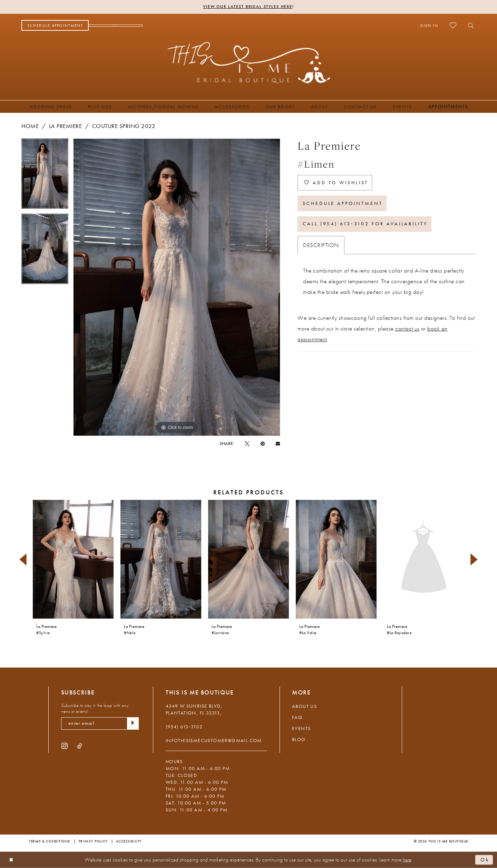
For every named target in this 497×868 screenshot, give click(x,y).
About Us (304, 706)
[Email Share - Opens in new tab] (278, 443)
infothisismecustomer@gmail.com (214, 740)
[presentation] (73, 559)
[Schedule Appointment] (55, 26)
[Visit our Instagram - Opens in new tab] (65, 746)
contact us (407, 328)
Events (301, 728)
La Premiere (66, 126)
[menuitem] (55, 26)
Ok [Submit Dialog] (485, 860)
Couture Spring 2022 (124, 126)
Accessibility (129, 841)
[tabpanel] (45, 176)
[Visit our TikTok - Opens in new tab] (80, 746)
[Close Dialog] (11, 860)
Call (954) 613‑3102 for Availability (365, 224)
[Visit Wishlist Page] (453, 25)
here (407, 860)
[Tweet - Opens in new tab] (247, 443)
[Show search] (469, 26)
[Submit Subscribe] (133, 723)
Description (321, 245)
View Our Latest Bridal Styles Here (248, 7)
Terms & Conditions (50, 841)
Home (30, 126)
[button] (429, 26)
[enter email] (100, 723)
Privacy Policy (93, 841)
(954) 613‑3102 (184, 727)
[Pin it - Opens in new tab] (263, 443)
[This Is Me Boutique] (249, 62)
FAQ (297, 717)
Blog (299, 739)
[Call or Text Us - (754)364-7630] (116, 26)
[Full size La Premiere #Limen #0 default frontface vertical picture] (177, 287)
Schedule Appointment (343, 204)
